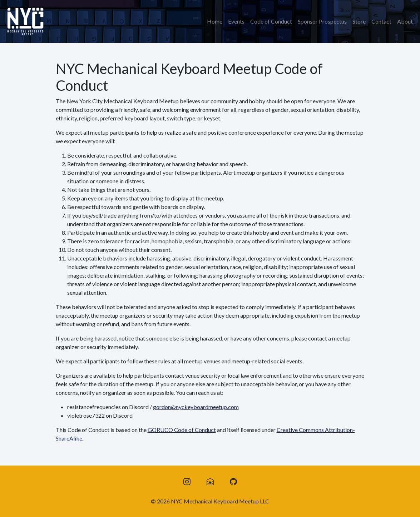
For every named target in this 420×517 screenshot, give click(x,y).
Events (236, 21)
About (405, 21)
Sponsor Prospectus (322, 21)
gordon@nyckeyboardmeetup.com (196, 407)
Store (359, 21)
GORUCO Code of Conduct (182, 430)
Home (215, 21)
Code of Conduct (271, 21)
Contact (381, 21)
